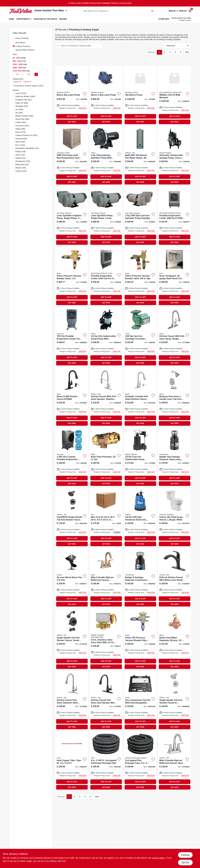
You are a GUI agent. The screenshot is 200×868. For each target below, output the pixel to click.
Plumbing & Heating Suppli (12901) (29, 86)
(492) (19, 113)
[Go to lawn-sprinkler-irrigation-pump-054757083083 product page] (106, 216)
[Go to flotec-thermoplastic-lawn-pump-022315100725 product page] (106, 156)
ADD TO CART (72, 116)
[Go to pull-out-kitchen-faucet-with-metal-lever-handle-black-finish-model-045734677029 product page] (175, 578)
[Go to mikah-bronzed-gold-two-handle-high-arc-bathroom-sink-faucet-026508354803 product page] (106, 578)
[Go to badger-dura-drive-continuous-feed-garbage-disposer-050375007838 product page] (175, 457)
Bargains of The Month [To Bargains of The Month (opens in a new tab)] (46, 19)
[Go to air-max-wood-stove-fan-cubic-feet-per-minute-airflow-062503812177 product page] (72, 578)
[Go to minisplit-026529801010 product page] (175, 95)
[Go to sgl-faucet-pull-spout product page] (175, 337)
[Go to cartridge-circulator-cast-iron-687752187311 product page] (140, 337)
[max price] (29, 74)
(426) (22, 119)
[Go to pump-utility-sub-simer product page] (140, 517)
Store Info (164, 19)
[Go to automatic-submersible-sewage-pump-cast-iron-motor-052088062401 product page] (175, 156)
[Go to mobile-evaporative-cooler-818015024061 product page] (72, 457)
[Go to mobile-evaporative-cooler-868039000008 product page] (175, 216)
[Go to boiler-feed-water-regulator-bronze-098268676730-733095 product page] (175, 639)
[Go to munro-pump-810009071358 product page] (140, 95)
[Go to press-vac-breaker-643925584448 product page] (140, 276)
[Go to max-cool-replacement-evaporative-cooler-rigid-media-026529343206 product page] (106, 517)
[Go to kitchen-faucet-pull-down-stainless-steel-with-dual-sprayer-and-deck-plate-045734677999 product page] (72, 700)
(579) (22, 106)
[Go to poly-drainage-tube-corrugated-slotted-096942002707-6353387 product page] (106, 761)
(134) (20, 155)
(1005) (25, 96)
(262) (26, 135)
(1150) (21, 93)
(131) (21, 158)
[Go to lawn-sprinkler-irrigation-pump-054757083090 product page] (72, 216)
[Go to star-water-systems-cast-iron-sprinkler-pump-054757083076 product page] (140, 216)
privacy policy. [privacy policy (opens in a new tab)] (159, 858)
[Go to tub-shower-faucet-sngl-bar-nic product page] (175, 397)
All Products (20, 43)
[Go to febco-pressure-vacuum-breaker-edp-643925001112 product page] (140, 639)
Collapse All (17, 82)
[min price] (17, 74)
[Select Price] (36, 74)
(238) (20, 142)
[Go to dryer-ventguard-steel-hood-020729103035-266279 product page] (175, 276)
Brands (63, 19)
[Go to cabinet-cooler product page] (72, 156)
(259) (21, 139)
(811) (24, 100)
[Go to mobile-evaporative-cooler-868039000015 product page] (106, 276)
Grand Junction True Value (51, 10)
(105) (22, 165)
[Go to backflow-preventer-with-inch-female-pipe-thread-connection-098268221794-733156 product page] (106, 457)
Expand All (27, 82)
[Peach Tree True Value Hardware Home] (21, 11)
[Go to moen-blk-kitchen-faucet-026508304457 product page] (72, 397)
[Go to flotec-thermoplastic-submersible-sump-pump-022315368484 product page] (106, 337)
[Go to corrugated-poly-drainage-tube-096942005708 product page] (140, 761)
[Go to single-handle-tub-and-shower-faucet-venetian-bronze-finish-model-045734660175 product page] (72, 639)
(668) (22, 103)
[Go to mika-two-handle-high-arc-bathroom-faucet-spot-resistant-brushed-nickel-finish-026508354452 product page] (175, 761)
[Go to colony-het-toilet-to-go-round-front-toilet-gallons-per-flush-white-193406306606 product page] (175, 517)
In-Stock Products (23, 46)
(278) (21, 132)
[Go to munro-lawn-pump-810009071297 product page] (106, 95)
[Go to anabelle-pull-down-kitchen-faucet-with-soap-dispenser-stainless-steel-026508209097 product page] (140, 397)
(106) (23, 161)
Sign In (172, 11)
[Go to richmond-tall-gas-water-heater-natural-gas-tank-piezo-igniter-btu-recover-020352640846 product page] (140, 156)
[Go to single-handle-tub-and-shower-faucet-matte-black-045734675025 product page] (72, 517)
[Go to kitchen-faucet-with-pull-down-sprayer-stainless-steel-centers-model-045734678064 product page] (106, 397)
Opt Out (185, 863)
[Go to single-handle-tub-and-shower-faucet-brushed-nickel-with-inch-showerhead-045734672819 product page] (175, 700)
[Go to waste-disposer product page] (140, 578)
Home (12, 19)
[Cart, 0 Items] (190, 11)
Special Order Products (25, 50)
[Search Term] (118, 11)
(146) (21, 152)
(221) (27, 148)
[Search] (153, 11)
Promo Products (22, 38)
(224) (20, 145)
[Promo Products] (14, 38)
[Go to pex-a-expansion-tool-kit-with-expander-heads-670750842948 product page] (140, 700)
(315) (22, 126)
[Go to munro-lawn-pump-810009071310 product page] (72, 95)
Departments (23, 19)
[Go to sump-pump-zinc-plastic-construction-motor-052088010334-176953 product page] (140, 457)
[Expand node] (14, 86)
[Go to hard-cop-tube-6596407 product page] (72, 761)
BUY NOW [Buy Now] (72, 122)
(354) (21, 122)
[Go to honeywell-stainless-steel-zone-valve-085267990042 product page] (106, 639)
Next (187, 52)
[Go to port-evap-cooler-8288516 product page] (72, 337)
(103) (21, 168)
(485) (24, 116)
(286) (20, 129)
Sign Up (183, 11)
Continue (185, 855)
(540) (19, 109)
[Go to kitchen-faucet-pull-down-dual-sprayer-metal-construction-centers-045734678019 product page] (106, 700)
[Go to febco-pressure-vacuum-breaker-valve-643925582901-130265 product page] (72, 276)
